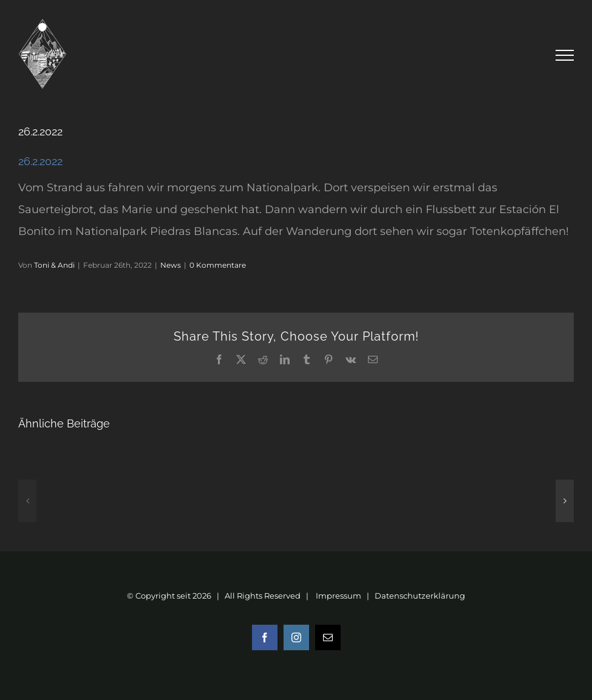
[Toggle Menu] (565, 55)
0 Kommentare (218, 265)
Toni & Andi (54, 265)
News (171, 265)
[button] (27, 501)
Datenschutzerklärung (420, 596)
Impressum (339, 596)
